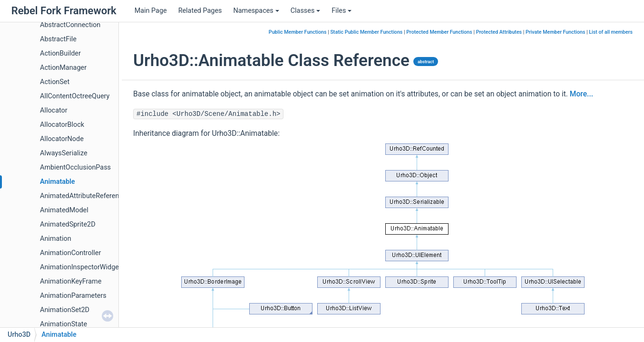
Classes (306, 11)
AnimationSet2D (65, 310)
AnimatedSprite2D (68, 224)
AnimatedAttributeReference (83, 196)
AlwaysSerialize (64, 153)
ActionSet (55, 82)
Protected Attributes (499, 32)
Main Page (151, 11)
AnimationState (63, 324)
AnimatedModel (64, 210)
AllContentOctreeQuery (75, 96)
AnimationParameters (73, 296)
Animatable (58, 182)
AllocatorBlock (62, 125)
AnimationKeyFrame (71, 281)
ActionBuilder (60, 53)
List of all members (611, 32)
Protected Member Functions (439, 32)
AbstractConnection (70, 25)
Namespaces (256, 11)
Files (342, 11)
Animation (56, 239)
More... (581, 94)
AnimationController (70, 253)
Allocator (54, 110)
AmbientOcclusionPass (75, 167)
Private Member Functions (555, 32)
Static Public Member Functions (366, 32)
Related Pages (200, 11)
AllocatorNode (62, 139)
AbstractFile (58, 39)
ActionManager (63, 68)
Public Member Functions (298, 32)
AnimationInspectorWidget (81, 267)
